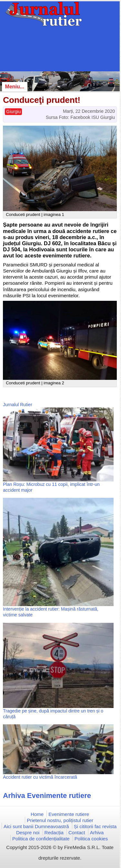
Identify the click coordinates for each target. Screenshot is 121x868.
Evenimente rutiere (69, 814)
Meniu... (15, 87)
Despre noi (28, 832)
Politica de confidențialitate (41, 839)
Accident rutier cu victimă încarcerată (40, 777)
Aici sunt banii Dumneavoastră (36, 826)
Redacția (54, 832)
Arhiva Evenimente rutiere (47, 796)
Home (37, 814)
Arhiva (97, 832)
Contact (77, 832)
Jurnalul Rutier (17, 405)
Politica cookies (91, 839)
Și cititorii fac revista (95, 826)
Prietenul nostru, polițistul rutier (60, 820)
